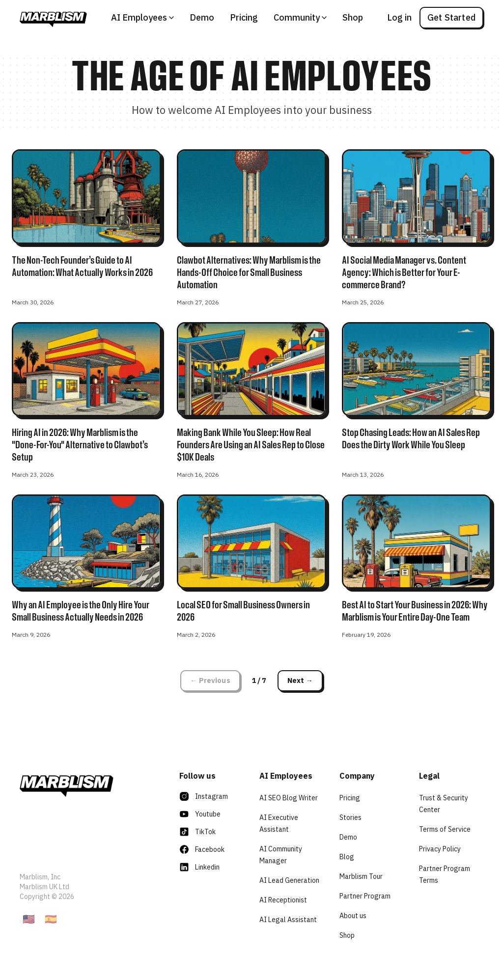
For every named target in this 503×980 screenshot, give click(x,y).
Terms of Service (445, 829)
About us (353, 916)
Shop (353, 17)
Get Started (451, 17)
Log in (399, 17)
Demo (202, 17)
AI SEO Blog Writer (289, 798)
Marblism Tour (361, 876)
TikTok (197, 832)
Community (300, 17)
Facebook (202, 849)
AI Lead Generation (289, 880)
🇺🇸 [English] (29, 919)
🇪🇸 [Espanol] (51, 919)
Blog (347, 857)
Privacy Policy (440, 849)
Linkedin (199, 867)
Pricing (244, 17)
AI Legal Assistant (288, 920)
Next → (300, 680)
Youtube (200, 814)
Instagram (204, 796)
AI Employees (142, 17)
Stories (350, 817)
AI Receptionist (283, 900)
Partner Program (365, 896)
